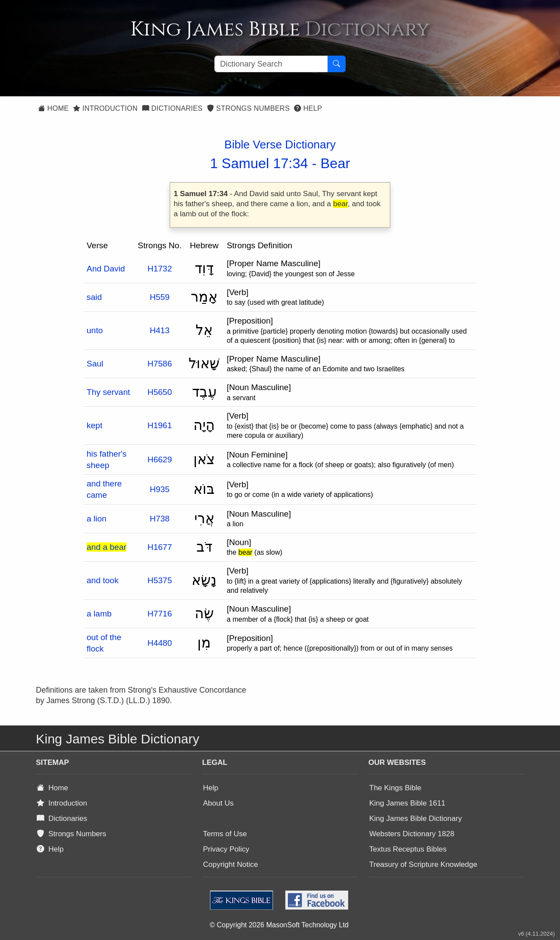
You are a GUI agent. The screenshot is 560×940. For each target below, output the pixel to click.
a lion (96, 519)
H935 (159, 489)
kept (94, 425)
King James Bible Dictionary (416, 819)
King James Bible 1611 (407, 803)
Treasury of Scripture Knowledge (423, 864)
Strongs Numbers (248, 108)
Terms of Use (225, 834)
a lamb (99, 614)
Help (308, 108)
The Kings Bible (395, 788)
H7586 (160, 364)
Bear (336, 163)
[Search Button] (336, 64)
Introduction (105, 108)
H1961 (160, 425)
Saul (95, 364)
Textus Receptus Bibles (408, 849)
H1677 (160, 547)
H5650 (160, 392)
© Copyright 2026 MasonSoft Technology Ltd (279, 925)
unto (95, 330)
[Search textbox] (271, 64)
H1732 (160, 269)
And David (106, 269)
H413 (159, 330)
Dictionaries (172, 108)
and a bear (107, 547)
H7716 (160, 614)
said (94, 297)
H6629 (160, 459)
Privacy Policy (226, 849)
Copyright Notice (231, 864)
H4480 (160, 643)
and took (103, 580)
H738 (159, 519)
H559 (159, 297)
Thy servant (108, 392)
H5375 (160, 580)
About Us (218, 803)
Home (53, 108)
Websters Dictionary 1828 (412, 834)
